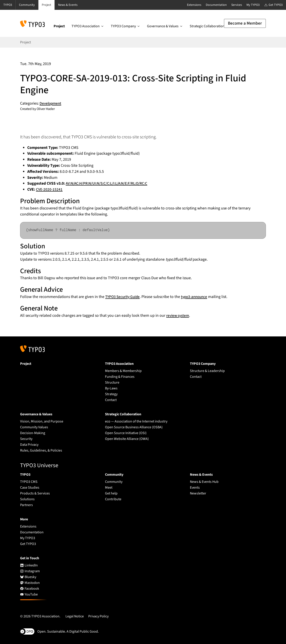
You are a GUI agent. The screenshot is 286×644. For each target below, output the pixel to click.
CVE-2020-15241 (50, 189)
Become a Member (245, 23)
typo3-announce (198, 297)
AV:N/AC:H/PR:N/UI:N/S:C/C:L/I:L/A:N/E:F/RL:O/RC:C (109, 183)
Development (51, 103)
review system (179, 316)
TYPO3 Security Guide (124, 297)
